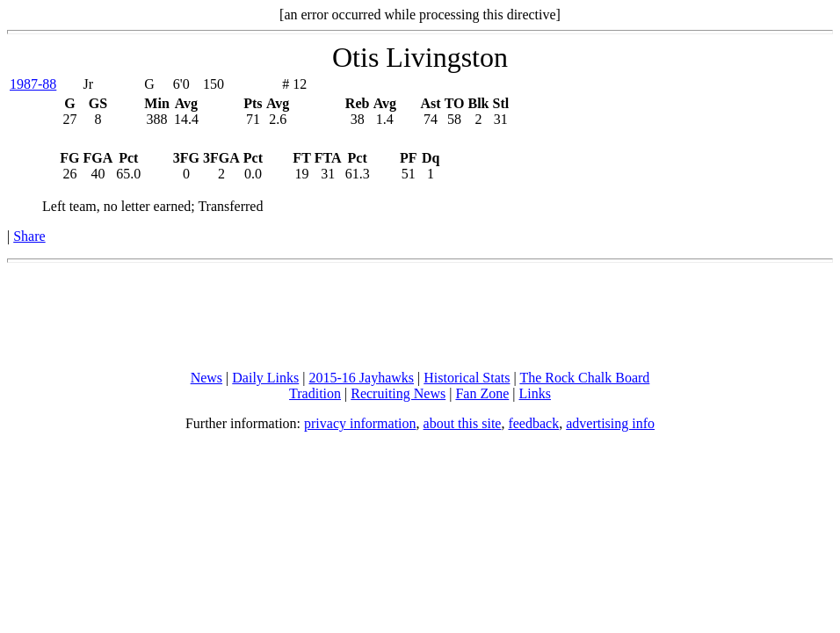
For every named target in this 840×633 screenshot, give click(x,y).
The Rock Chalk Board (584, 378)
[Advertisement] (420, 316)
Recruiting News (398, 393)
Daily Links (265, 378)
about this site (463, 423)
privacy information (360, 423)
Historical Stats (467, 378)
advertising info (610, 423)
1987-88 (33, 84)
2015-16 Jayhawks (361, 378)
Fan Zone (482, 393)
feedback (533, 423)
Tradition (315, 393)
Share (29, 236)
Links (535, 393)
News (206, 378)
